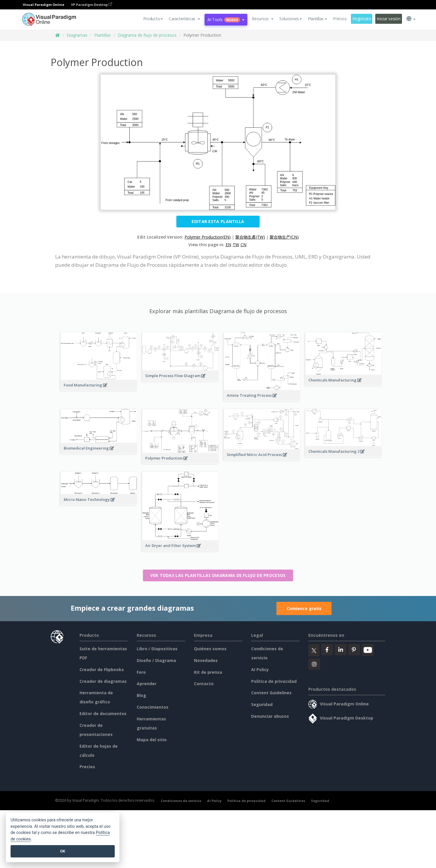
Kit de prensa (208, 672)
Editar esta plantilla (218, 221)
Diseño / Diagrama (156, 660)
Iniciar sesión (388, 19)
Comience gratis (304, 608)
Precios (340, 19)
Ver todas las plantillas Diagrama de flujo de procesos (218, 575)
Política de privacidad (274, 681)
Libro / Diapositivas (157, 649)
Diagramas (77, 35)
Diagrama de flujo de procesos (147, 35)
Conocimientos (153, 707)
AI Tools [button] (226, 20)
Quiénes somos (210, 649)
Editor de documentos (103, 714)
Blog (141, 695)
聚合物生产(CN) (284, 237)
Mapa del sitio (152, 740)
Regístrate (362, 19)
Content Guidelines (271, 693)
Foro (141, 672)
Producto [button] (153, 19)
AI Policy (260, 669)
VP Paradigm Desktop (92, 5)
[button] (184, 19)
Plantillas (103, 35)
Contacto (204, 684)
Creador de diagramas (103, 681)
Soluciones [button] (291, 19)
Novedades (206, 660)
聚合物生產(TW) (250, 237)
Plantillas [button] (317, 19)
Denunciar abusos (270, 716)
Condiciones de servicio (181, 801)
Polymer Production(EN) (208, 237)
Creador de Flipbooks (102, 669)
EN (228, 245)
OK (63, 851)
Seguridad (262, 704)
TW (236, 245)
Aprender (147, 684)
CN (244, 245)
